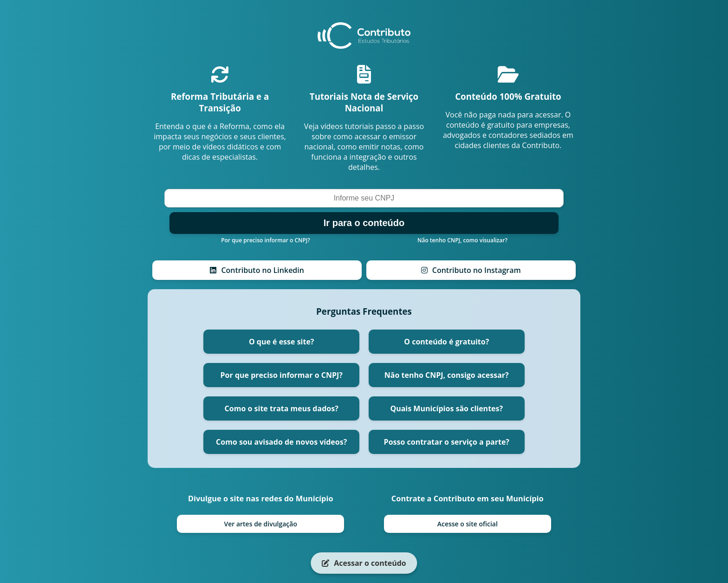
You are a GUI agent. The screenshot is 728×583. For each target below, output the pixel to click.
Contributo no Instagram (471, 270)
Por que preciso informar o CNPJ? (266, 240)
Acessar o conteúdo (364, 563)
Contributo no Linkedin (257, 270)
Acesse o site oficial (468, 524)
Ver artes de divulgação (260, 524)
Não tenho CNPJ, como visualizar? (462, 240)
